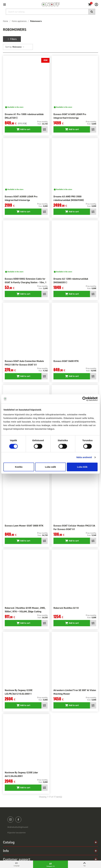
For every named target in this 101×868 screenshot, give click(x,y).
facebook (18, 820)
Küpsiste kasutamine (17, 833)
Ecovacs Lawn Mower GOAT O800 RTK (24, 526)
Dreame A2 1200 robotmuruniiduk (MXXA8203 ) (71, 281)
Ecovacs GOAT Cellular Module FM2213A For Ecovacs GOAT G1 (74, 527)
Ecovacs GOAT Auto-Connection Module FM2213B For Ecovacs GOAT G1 (24, 363)
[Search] (50, 12)
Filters (12, 39)
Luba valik (50, 467)
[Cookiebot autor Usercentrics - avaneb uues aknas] (85, 399)
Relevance (18, 47)
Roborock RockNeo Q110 (66, 608)
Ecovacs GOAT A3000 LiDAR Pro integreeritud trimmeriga (21, 198)
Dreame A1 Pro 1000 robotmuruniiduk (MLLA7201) (24, 116)
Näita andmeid (84, 457)
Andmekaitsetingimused (18, 827)
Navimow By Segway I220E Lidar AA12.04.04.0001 (21, 774)
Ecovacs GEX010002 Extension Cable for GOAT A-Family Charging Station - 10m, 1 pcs (26, 282)
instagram (10, 820)
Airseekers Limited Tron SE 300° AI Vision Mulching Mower (75, 692)
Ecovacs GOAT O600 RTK (66, 361)
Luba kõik (82, 467)
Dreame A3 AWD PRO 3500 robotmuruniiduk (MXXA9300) (69, 198)
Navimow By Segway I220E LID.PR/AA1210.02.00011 (19, 692)
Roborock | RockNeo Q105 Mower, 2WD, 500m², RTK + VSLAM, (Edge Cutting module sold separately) (25, 612)
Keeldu (19, 467)
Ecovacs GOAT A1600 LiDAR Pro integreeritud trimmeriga (70, 116)
